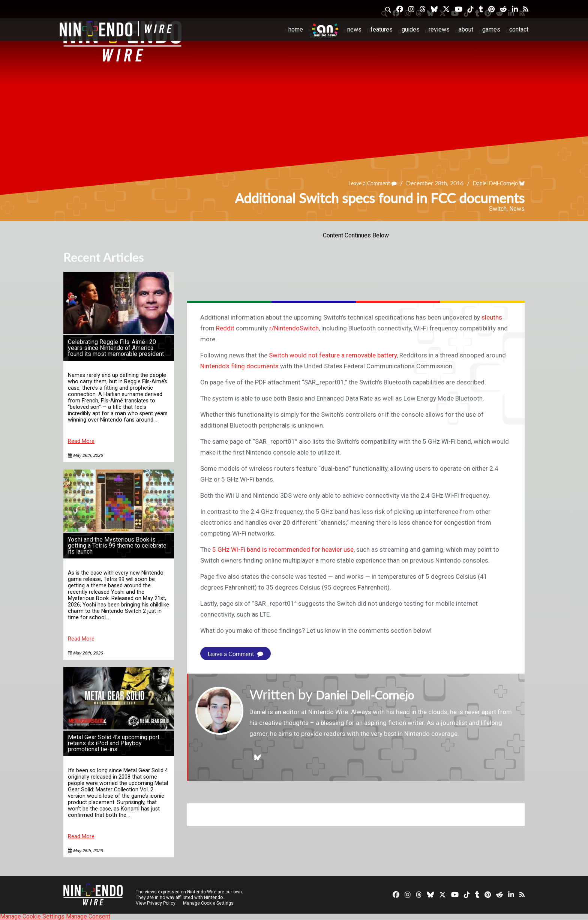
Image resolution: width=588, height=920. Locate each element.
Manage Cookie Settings (209, 903)
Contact (519, 29)
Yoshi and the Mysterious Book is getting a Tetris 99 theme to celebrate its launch (117, 546)
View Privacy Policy (156, 903)
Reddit (225, 328)
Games (491, 29)
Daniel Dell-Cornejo (491, 183)
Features (382, 29)
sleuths (492, 317)
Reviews (439, 29)
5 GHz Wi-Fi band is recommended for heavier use (283, 549)
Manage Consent (88, 916)
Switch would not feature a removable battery (333, 355)
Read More (81, 441)
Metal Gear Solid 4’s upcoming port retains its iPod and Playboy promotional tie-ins (114, 743)
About (466, 29)
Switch (498, 209)
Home (296, 29)
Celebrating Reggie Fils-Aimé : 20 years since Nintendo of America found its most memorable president (116, 348)
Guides (411, 29)
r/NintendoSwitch (294, 328)
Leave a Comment (362, 183)
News (354, 29)
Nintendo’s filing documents (239, 366)
